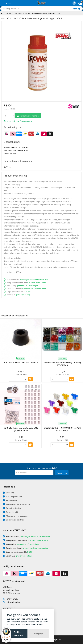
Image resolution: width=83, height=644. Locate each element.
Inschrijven (62, 473)
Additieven (18, 13)
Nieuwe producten (13, 497)
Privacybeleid (10, 512)
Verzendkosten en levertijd (16, 504)
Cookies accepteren (17, 634)
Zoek (77, 9)
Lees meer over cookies (32, 624)
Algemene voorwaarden (15, 516)
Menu (7, 3)
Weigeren (39, 634)
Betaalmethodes (12, 508)
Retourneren (10, 500)
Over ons (8, 493)
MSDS (7, 167)
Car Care (8, 13)
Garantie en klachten (14, 520)
